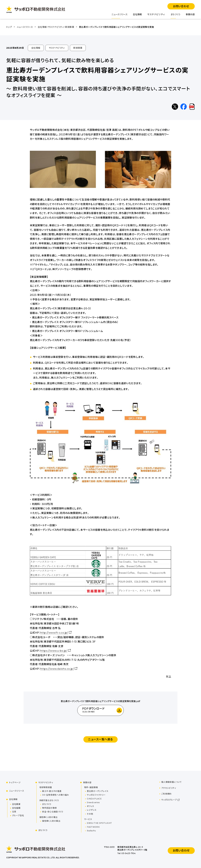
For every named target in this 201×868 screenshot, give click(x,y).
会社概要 (16, 804)
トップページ (15, 783)
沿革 (14, 812)
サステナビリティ (156, 14)
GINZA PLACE (94, 799)
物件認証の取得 (49, 808)
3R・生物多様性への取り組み (55, 795)
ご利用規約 (166, 794)
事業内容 (190, 14)
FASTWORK (93, 827)
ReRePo (91, 831)
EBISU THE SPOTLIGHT (99, 823)
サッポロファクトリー (96, 795)
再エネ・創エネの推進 (52, 791)
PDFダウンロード (93, 710)
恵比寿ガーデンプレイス (98, 791)
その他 (90, 814)
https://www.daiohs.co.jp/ (57, 669)
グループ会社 (18, 815)
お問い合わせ (181, 6)
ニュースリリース (120, 14)
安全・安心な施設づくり (53, 812)
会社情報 (137, 14)
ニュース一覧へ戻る (100, 739)
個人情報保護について (172, 782)
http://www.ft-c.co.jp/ (54, 633)
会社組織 (16, 808)
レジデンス (92, 810)
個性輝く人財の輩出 (51, 821)
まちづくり (175, 14)
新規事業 (78, 48)
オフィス (90, 806)
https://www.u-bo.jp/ (54, 651)
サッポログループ (169, 800)
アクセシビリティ (169, 788)
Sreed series (93, 802)
